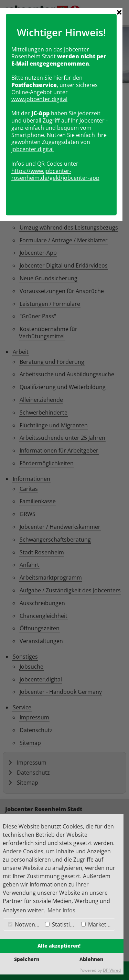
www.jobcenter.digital (43, 457)
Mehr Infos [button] (61, 910)
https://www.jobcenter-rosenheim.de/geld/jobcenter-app (59, 532)
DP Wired (112, 970)
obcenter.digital (37, 507)
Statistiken (62, 924)
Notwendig (25, 924)
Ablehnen (91, 959)
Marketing (98, 924)
